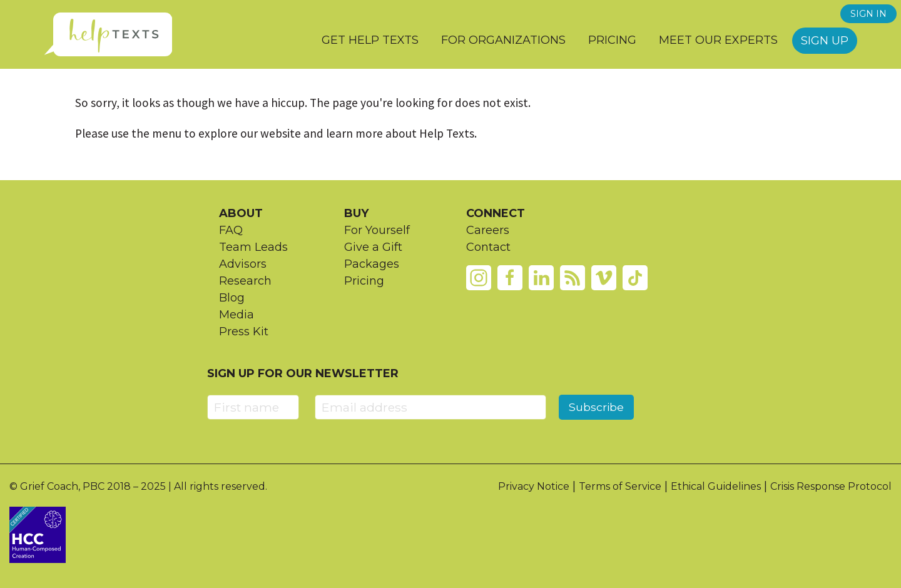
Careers (488, 230)
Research (245, 281)
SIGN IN (868, 14)
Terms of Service (620, 486)
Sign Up (825, 41)
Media (237, 315)
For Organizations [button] (503, 40)
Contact (488, 247)
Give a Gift (373, 247)
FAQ (231, 230)
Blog (232, 298)
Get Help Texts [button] (370, 40)
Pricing (612, 40)
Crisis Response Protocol (831, 486)
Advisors (243, 264)
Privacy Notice (534, 486)
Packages (372, 264)
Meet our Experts (718, 40)
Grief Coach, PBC (62, 486)
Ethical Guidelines (716, 486)
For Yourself (377, 230)
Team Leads (253, 247)
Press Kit (244, 332)
